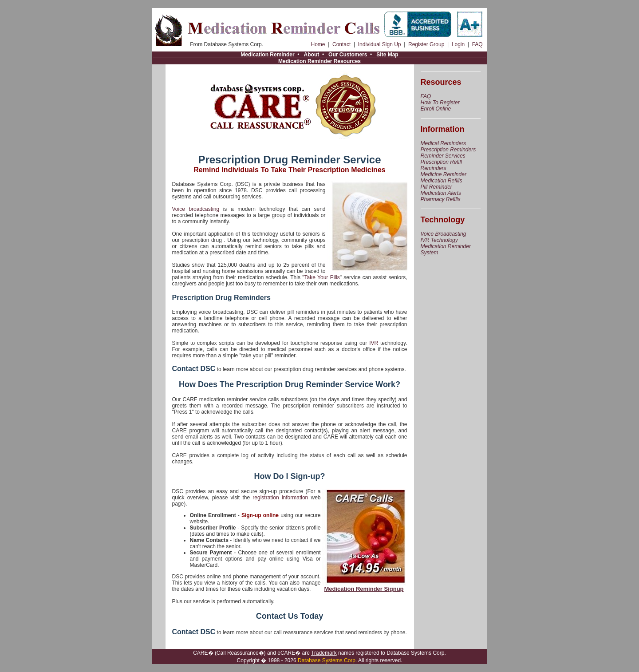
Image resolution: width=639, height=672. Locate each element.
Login (458, 44)
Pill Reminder (436, 187)
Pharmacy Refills (441, 199)
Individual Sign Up (380, 44)
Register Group (426, 44)
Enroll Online (436, 109)
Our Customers (348, 55)
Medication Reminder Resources (319, 61)
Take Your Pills (322, 277)
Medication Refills (442, 181)
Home (318, 44)
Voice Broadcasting (444, 234)
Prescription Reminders (448, 150)
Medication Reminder (267, 55)
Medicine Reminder (444, 174)
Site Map (387, 55)
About (312, 55)
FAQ (477, 44)
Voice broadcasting (196, 209)
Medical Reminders (444, 143)
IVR (374, 343)
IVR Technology (439, 240)
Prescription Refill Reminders (441, 165)
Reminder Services (443, 156)
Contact (341, 44)
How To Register (440, 103)
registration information (280, 498)
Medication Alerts (441, 193)
